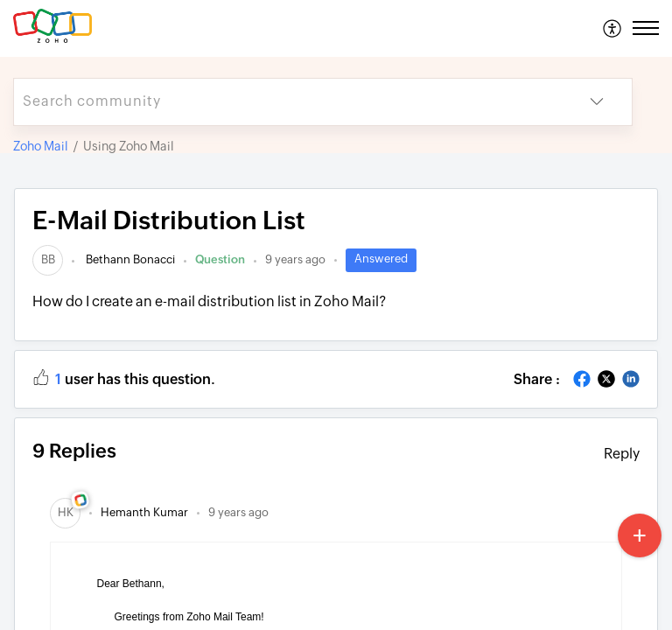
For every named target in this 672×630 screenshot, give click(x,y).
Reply (622, 454)
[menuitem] (613, 28)
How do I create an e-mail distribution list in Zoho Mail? (210, 301)
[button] (613, 28)
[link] (48, 259)
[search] (288, 102)
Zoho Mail (41, 146)
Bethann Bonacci (129, 259)
